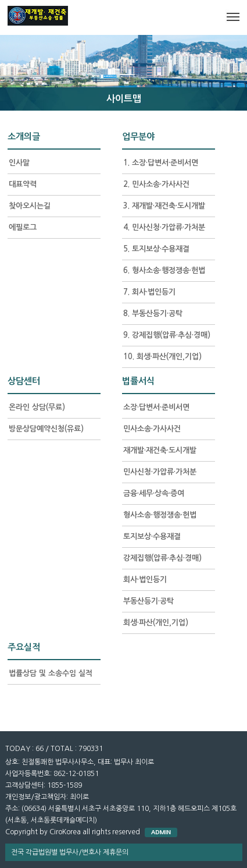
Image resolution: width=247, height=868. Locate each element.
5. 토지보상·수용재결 (156, 249)
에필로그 (23, 227)
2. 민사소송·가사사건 (156, 184)
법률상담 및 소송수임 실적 (51, 673)
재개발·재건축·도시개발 (160, 450)
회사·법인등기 (145, 580)
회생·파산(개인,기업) (156, 623)
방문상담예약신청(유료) (46, 429)
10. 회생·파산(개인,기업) (162, 357)
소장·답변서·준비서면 (156, 407)
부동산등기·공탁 (148, 601)
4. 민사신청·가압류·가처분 (164, 227)
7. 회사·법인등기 (149, 292)
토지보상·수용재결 (152, 536)
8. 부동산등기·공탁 (153, 313)
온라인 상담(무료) (37, 407)
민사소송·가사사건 (152, 429)
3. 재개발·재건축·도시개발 (164, 206)
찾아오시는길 (30, 206)
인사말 (19, 163)
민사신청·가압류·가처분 (160, 472)
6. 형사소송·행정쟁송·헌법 (164, 270)
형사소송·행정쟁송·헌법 (160, 515)
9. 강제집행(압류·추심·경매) (167, 335)
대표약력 (23, 184)
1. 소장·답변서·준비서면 (161, 163)
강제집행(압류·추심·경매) (162, 558)
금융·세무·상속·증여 (154, 493)
